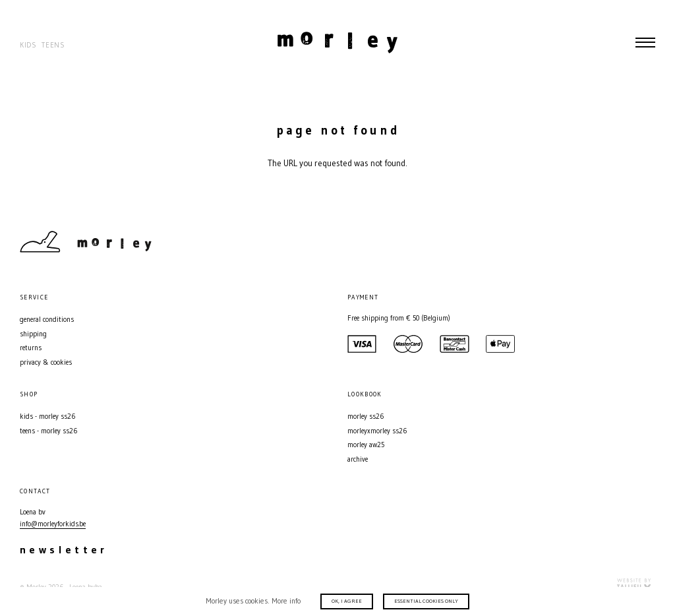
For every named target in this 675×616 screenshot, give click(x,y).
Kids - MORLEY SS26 (47, 416)
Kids (28, 45)
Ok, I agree (347, 601)
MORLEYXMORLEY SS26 (377, 431)
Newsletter (64, 549)
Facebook (649, 242)
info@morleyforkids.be (53, 524)
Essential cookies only (426, 601)
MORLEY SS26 (366, 416)
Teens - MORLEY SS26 (48, 431)
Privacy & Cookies (46, 362)
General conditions (47, 320)
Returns (31, 348)
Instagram (626, 242)
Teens (53, 45)
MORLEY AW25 (366, 445)
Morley (337, 42)
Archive (358, 459)
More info (286, 601)
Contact (602, 242)
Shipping (33, 334)
